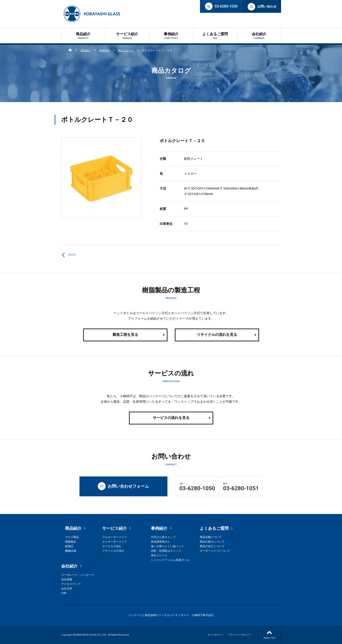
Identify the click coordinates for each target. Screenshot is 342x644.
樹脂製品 (106, 50)
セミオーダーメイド (115, 542)
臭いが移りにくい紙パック (167, 546)
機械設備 (71, 551)
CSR (64, 593)
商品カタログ (129, 50)
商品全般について (211, 537)
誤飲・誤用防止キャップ (166, 551)
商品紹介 (83, 36)
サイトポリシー (216, 635)
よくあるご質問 (215, 36)
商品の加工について (212, 546)
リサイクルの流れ (113, 551)
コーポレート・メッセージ (78, 575)
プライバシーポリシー (240, 635)
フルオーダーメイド (115, 537)
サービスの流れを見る (182, 418)
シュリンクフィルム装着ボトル (170, 560)
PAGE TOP (269, 632)
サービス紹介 (127, 36)
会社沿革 (67, 589)
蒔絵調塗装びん (161, 542)
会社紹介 (259, 36)
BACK (68, 255)
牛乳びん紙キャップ (163, 537)
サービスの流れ (112, 546)
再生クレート (159, 555)
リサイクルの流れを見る (227, 335)
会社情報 (67, 579)
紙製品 (69, 546)
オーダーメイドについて (215, 551)
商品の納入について (212, 542)
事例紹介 (171, 36)
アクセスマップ (71, 584)
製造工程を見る (139, 335)
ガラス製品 (72, 537)
